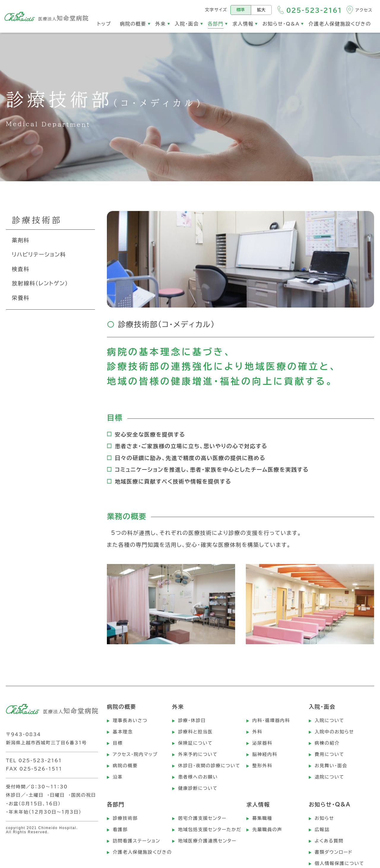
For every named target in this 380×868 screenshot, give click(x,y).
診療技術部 (125, 818)
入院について (330, 720)
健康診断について (198, 788)
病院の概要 (125, 766)
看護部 (120, 830)
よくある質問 (329, 841)
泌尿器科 (262, 743)
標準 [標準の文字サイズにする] (241, 10)
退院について (330, 777)
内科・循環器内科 (271, 720)
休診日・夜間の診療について (209, 766)
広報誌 (322, 830)
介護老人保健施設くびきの (142, 852)
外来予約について (198, 754)
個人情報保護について (339, 863)
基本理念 (123, 732)
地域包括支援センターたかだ (210, 830)
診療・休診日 (192, 720)
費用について (330, 754)
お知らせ (324, 818)
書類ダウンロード (334, 852)
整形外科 (262, 766)
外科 (257, 732)
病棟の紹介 (327, 743)
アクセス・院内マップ (135, 754)
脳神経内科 (265, 754)
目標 (118, 743)
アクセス (364, 10)
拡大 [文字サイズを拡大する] (261, 10)
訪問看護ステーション (137, 841)
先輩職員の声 (267, 830)
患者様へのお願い (198, 777)
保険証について (195, 743)
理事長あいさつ (130, 720)
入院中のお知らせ (334, 732)
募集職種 (262, 818)
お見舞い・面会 (331, 766)
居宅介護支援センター (202, 818)
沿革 (118, 777)
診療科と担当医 (195, 732)
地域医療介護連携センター (207, 841)
